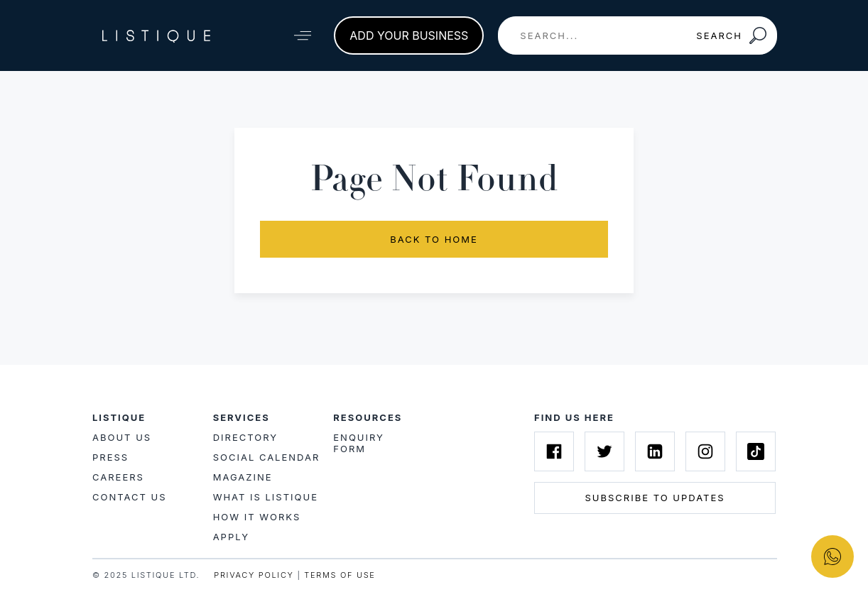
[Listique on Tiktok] (756, 451)
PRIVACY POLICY (254, 575)
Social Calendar (267, 457)
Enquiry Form (359, 443)
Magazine (243, 477)
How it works (257, 517)
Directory (245, 437)
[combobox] (592, 35)
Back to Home (434, 239)
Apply (231, 537)
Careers (118, 477)
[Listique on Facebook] (554, 451)
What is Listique (266, 497)
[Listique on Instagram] (705, 451)
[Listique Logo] (156, 35)
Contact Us (130, 497)
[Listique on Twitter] (604, 451)
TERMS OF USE (340, 575)
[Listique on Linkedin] (655, 451)
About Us (122, 437)
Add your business (409, 35)
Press (110, 457)
